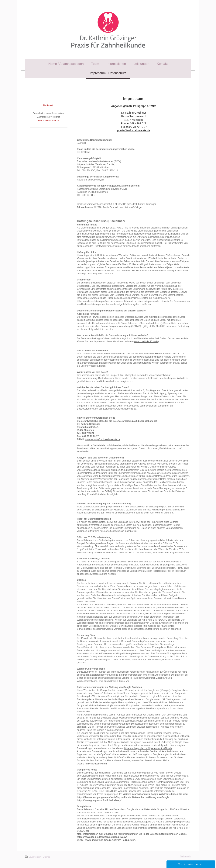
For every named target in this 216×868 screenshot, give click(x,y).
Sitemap (46, 857)
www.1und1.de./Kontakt (146, 341)
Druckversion (33, 857)
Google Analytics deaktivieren (92, 764)
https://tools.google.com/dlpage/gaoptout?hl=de (148, 748)
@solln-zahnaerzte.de (109, 439)
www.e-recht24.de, (94, 840)
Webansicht (186, 856)
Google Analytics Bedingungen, (120, 840)
